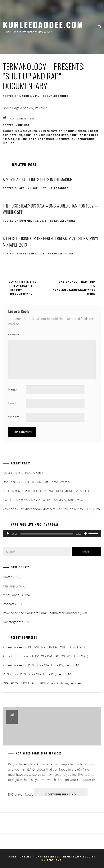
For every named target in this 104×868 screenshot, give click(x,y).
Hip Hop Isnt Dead (85, 135)
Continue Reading (61, 794)
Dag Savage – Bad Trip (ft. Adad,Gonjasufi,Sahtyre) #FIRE (74, 288)
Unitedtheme (52, 860)
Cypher (17, 135)
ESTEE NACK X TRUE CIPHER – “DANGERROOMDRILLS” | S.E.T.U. (46, 491)
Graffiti (8, 577)
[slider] (47, 534)
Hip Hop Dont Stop (55, 135)
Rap (33, 139)
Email (12, 403)
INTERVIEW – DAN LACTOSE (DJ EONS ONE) (58, 647)
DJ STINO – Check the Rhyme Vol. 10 (54, 665)
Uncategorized (13, 622)
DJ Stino (9, 674)
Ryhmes (64, 139)
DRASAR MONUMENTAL (19, 683)
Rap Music (47, 139)
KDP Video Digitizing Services (61, 683)
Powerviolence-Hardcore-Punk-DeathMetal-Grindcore (41, 613)
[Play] (8, 534)
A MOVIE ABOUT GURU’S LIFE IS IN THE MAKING (38, 179)
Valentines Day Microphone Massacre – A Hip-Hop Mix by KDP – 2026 (51, 509)
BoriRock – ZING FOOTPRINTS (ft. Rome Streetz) (36, 482)
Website (14, 417)
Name (12, 389)
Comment (16, 334)
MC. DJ (10, 139)
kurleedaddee (58, 96)
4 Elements (29, 131)
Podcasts (9, 604)
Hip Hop (32, 135)
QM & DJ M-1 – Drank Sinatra (23, 473)
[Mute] (85, 534)
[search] (99, 27)
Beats (82, 131)
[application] (52, 534)
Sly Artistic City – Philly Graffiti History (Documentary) (24, 288)
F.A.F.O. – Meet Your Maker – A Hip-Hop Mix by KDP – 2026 (43, 500)
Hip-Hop (24, 125)
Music (23, 139)
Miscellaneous (13, 595)
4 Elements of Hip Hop (57, 131)
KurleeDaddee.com (43, 24)
